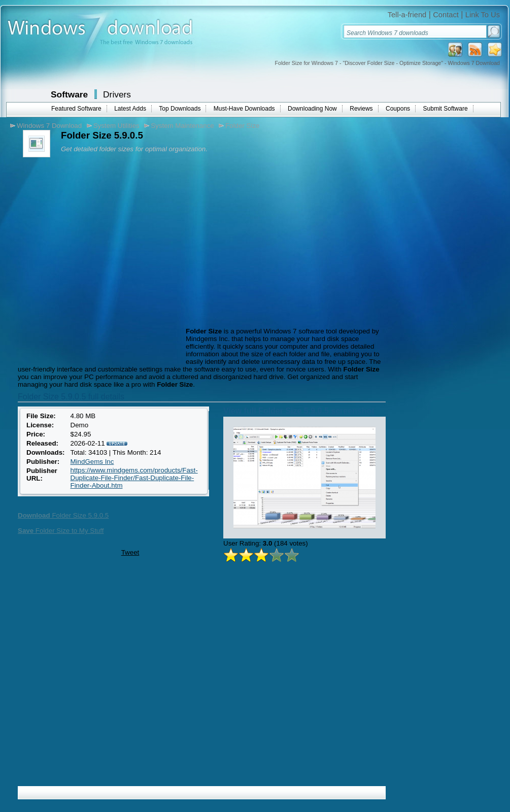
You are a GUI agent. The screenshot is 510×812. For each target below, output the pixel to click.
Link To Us (483, 15)
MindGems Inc (92, 462)
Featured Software (76, 109)
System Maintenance (182, 126)
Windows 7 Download (49, 126)
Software (69, 94)
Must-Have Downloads (244, 109)
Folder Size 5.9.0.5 (63, 515)
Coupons (398, 109)
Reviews (361, 109)
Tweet (130, 552)
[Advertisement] (95, 265)
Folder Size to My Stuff (61, 531)
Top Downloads (180, 109)
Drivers (117, 94)
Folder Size (242, 126)
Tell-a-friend (407, 15)
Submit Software (446, 109)
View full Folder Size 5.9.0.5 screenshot (299, 411)
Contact (446, 15)
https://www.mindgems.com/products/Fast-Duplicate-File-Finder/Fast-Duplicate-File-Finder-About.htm (134, 478)
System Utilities (116, 126)
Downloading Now (312, 109)
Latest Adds (130, 109)
